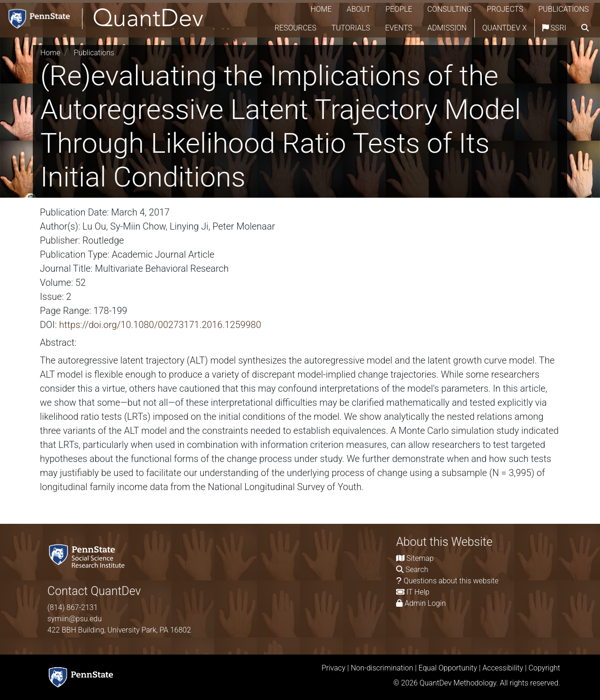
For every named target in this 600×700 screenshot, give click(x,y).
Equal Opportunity (448, 668)
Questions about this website (451, 581)
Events (421, 28)
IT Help (418, 592)
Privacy (334, 668)
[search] (585, 47)
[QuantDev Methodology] (135, 28)
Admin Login (425, 603)
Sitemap (420, 558)
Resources (318, 28)
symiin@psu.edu (75, 619)
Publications (563, 9)
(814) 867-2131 (73, 607)
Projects (505, 9)
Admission (470, 28)
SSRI (577, 28)
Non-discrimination (382, 668)
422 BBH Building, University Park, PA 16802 (119, 630)
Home (321, 9)
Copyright (544, 668)
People (399, 9)
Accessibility (503, 668)
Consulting (449, 9)
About (359, 9)
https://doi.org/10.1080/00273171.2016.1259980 (160, 325)
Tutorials (373, 28)
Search (417, 570)
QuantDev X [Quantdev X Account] (527, 28)
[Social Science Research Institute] (89, 555)
